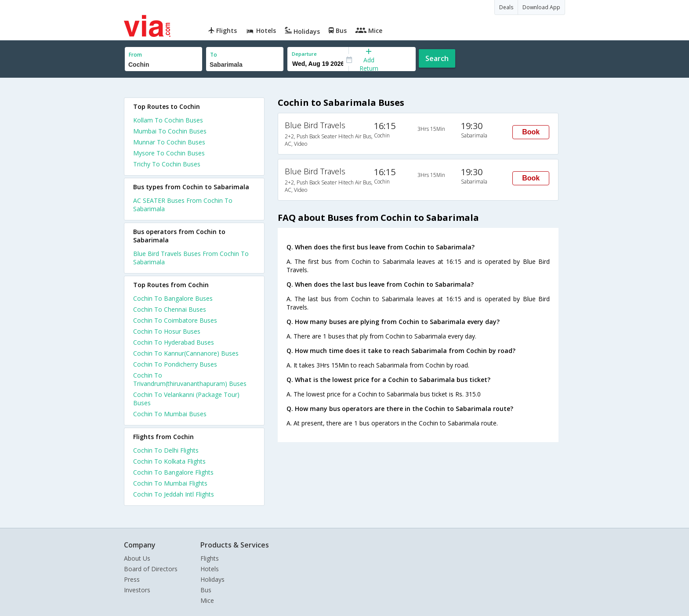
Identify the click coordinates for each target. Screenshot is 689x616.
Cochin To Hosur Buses (167, 331)
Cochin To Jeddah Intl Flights (174, 494)
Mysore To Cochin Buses (169, 153)
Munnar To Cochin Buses (169, 142)
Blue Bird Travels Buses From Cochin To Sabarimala (191, 258)
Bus (206, 590)
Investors (137, 590)
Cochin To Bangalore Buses (173, 298)
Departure (304, 54)
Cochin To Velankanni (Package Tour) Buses (186, 399)
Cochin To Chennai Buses (170, 309)
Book (531, 132)
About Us (137, 558)
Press (132, 579)
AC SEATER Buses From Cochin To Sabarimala (183, 205)
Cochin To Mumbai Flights (170, 483)
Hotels (210, 569)
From (135, 55)
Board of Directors (151, 569)
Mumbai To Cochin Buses (170, 131)
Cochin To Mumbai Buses (170, 414)
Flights (210, 558)
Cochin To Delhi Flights (166, 450)
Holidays (212, 579)
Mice (207, 600)
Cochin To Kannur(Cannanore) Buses (186, 353)
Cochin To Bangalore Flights (173, 472)
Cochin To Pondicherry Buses (175, 364)
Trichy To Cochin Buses (167, 164)
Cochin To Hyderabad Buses (174, 342)
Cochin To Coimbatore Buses (175, 320)
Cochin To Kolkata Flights (169, 461)
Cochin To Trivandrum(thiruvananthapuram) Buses (190, 379)
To (214, 55)
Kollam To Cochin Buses (168, 120)
